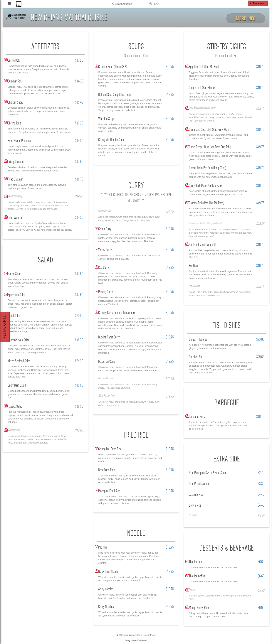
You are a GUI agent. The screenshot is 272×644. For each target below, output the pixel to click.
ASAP (156, 4)
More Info (246, 19)
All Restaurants (258, 3)
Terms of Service (144, 635)
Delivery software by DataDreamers (136, 640)
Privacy (153, 635)
